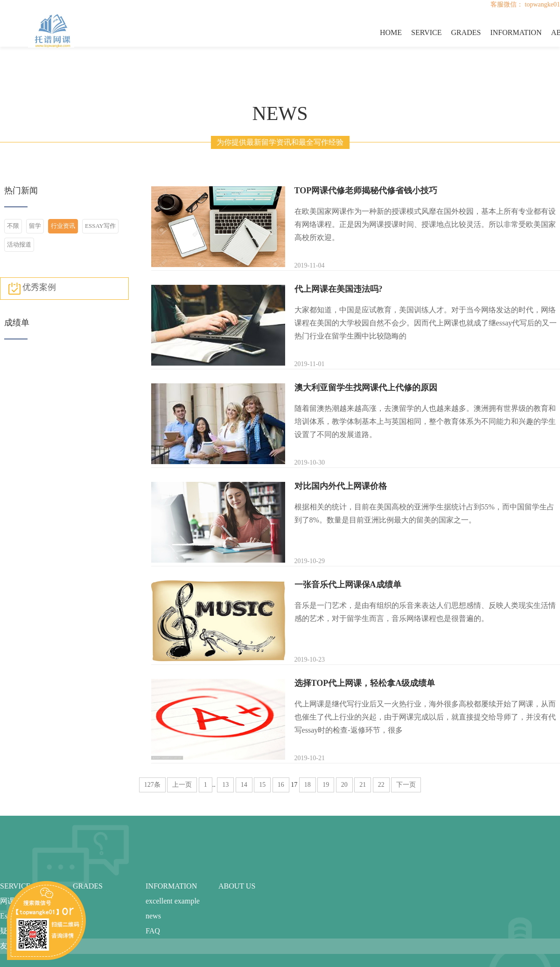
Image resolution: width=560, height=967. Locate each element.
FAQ (153, 931)
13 (225, 785)
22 (381, 785)
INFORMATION (516, 32)
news (153, 916)
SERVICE (426, 32)
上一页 (182, 785)
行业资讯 (63, 226)
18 (308, 785)
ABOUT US (237, 886)
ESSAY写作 (100, 226)
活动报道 (19, 244)
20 (344, 785)
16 (281, 785)
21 (363, 785)
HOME (391, 32)
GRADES (466, 32)
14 (244, 785)
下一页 (406, 785)
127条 (152, 785)
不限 (13, 226)
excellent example (173, 901)
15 (262, 785)
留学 (35, 226)
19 (326, 785)
